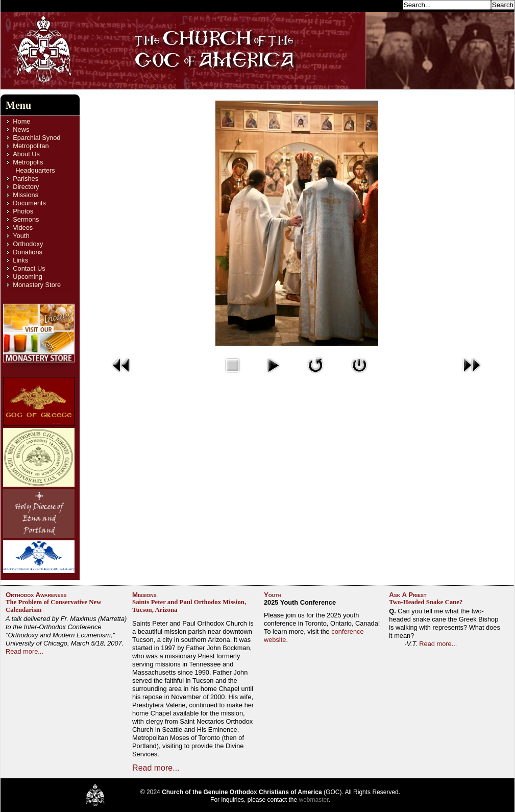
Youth (21, 236)
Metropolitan (31, 146)
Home (21, 121)
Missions (26, 195)
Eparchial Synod (36, 138)
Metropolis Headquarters (34, 166)
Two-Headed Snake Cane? (426, 602)
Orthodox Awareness (36, 595)
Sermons (26, 219)
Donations (28, 252)
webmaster (314, 800)
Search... (386, 4)
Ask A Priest (408, 595)
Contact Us (29, 268)
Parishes (26, 178)
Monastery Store (37, 285)
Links (20, 260)
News (21, 129)
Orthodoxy (28, 244)
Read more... (24, 651)
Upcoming (28, 277)
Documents (29, 203)
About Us (26, 154)
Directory (26, 187)
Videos (23, 228)
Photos (23, 211)
